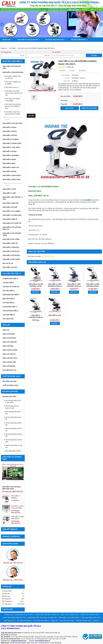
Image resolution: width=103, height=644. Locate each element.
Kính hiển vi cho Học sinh (12, 123)
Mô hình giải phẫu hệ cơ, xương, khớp (13, 401)
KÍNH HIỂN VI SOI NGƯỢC (11, 255)
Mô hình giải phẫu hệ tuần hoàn (14, 441)
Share (63, 71)
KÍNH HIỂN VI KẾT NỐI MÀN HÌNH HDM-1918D (11, 488)
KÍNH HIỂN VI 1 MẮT (9, 189)
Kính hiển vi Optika (10, 135)
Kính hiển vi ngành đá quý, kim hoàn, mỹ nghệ (13, 113)
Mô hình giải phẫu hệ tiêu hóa (13, 424)
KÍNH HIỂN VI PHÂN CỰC (11, 251)
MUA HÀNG (70, 108)
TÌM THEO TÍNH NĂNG (76, 40)
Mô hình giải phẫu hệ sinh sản (13, 430)
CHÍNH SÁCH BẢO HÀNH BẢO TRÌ (14, 618)
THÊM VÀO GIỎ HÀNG (89, 108)
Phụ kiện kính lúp (9, 370)
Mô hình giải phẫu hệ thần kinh (14, 435)
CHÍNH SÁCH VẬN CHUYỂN (89, 615)
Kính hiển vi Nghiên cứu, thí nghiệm (13, 83)
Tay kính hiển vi (8, 303)
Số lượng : (64, 100)
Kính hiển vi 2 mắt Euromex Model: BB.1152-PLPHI (93, 286)
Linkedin (82, 71)
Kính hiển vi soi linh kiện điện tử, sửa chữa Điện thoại (13, 106)
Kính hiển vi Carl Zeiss (11, 147)
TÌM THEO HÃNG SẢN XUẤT (53, 40)
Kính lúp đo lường (10, 350)
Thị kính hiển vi (8, 283)
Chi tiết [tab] (31, 116)
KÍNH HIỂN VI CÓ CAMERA (12, 211)
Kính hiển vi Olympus (11, 139)
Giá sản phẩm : (66, 96)
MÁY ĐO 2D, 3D (8, 263)
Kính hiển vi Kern (9, 159)
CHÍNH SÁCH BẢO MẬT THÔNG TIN (47, 615)
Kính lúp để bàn (9, 334)
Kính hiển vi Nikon (9, 171)
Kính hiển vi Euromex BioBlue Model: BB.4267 (36, 317)
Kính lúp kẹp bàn (9, 338)
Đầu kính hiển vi (9, 299)
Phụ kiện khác (8, 319)
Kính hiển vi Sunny (10, 151)
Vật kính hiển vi (9, 291)
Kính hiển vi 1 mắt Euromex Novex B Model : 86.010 (74, 286)
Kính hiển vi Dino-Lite (11, 167)
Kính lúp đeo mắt (9, 362)
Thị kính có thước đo (11, 287)
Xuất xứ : (68, 78)
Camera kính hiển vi (10, 279)
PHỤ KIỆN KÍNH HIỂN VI (10, 44)
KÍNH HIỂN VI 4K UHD (10, 267)
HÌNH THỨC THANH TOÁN (70, 615)
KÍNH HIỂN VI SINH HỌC (11, 203)
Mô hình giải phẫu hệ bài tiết (13, 418)
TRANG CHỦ (7, 40)
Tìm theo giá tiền (6, 52)
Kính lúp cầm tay (9, 354)
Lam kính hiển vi (9, 315)
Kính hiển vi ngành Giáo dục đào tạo (13, 77)
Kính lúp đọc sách (10, 358)
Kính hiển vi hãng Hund (12, 179)
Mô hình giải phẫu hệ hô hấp (13, 413)
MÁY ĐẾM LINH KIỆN (10, 381)
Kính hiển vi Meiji (9, 163)
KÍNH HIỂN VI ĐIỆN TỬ (10, 219)
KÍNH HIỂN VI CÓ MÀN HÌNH (12, 215)
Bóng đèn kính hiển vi (11, 295)
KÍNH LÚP (25, 44)
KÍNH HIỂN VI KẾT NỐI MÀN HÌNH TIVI (12, 228)
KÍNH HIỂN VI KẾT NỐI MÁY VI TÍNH (13, 198)
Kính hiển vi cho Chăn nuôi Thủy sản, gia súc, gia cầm (14, 93)
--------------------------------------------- (14, 118)
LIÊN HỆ (96, 621)
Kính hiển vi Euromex (11, 155)
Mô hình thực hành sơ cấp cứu (14, 446)
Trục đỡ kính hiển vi (10, 311)
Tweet (72, 71)
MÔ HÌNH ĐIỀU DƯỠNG (13, 451)
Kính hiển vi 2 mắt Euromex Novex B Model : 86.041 (55, 286)
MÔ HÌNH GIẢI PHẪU (9, 397)
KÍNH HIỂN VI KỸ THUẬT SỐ (12, 223)
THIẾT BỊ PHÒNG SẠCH (10, 385)
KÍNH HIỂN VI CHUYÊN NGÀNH (28, 40)
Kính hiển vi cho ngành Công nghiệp (13, 100)
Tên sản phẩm (56, 52)
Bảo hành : (67, 81)
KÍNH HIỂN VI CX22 (55, 315)
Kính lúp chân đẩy (10, 342)
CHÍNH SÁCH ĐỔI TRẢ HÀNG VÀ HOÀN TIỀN (42, 618)
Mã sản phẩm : (66, 75)
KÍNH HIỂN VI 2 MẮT (9, 193)
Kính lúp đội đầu (9, 366)
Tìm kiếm (94, 55)
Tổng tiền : (64, 104)
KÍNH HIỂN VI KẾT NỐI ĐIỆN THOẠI (12, 234)
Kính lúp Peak (8, 346)
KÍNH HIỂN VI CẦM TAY (10, 243)
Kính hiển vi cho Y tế (12, 87)
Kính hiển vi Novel (10, 127)
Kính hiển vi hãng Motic (12, 175)
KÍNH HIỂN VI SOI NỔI (10, 207)
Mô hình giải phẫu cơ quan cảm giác (12, 407)
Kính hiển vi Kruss (10, 131)
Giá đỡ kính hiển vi (10, 307)
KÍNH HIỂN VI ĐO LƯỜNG (11, 239)
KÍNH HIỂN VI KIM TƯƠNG (11, 259)
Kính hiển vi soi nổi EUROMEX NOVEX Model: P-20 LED (36, 286)
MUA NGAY (36, 292)
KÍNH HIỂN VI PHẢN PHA (11, 247)
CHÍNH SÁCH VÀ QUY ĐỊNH (24, 615)
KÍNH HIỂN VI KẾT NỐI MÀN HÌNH (12, 67)
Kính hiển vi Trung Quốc (12, 143)
